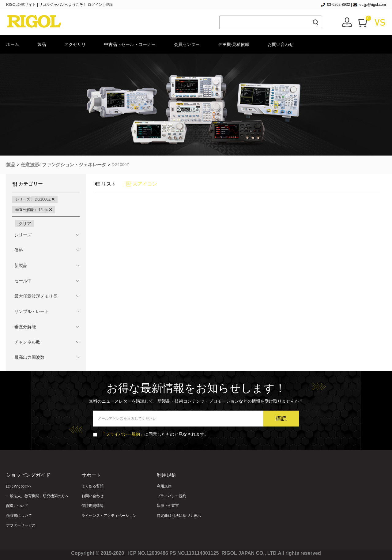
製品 (42, 44)
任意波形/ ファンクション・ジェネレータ (63, 165)
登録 (109, 5)
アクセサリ (75, 44)
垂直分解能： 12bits (34, 210)
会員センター (187, 44)
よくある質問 (92, 486)
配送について (17, 506)
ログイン (95, 5)
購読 (281, 419)
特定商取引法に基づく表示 (179, 516)
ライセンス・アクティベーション (109, 516)
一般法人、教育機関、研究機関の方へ (37, 496)
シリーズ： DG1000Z (35, 199)
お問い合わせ (281, 44)
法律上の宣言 (168, 506)
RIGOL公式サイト (22, 5)
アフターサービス (21, 525)
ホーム (13, 44)
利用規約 (164, 486)
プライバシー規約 (171, 496)
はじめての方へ (19, 486)
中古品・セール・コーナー (130, 44)
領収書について (19, 516)
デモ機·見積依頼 (234, 44)
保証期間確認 (92, 506)
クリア (25, 224)
